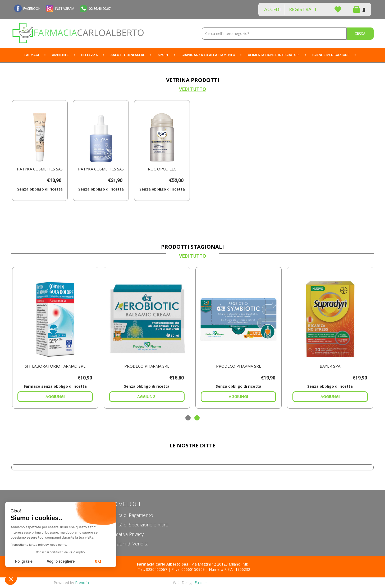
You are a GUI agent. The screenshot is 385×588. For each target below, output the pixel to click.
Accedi (272, 9)
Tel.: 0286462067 (153, 569)
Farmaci (32, 55)
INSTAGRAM (65, 8)
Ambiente (60, 55)
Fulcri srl (202, 583)
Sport (163, 55)
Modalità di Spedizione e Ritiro (136, 525)
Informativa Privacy (124, 534)
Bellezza (90, 55)
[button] (188, 418)
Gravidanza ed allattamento (208, 55)
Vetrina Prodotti (193, 80)
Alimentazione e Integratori (274, 55)
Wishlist (338, 10)
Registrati (303, 9)
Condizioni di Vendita (126, 544)
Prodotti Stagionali (192, 247)
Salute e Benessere (128, 55)
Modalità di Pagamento (129, 515)
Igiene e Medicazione (331, 55)
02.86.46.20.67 (100, 8)
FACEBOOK (32, 8)
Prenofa (82, 583)
